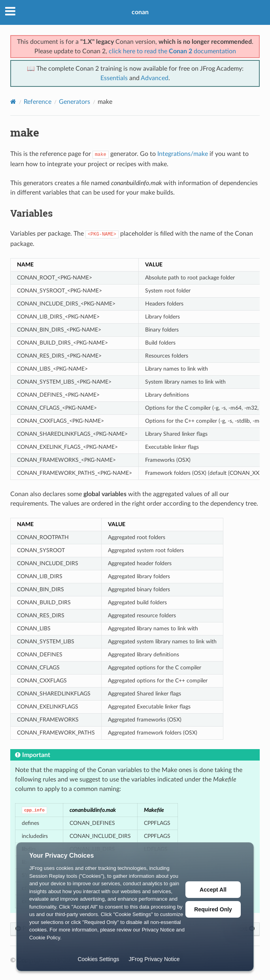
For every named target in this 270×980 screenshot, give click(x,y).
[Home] (13, 102)
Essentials (114, 78)
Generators (75, 102)
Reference (38, 102)
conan (140, 12)
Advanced (155, 78)
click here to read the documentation (172, 51)
